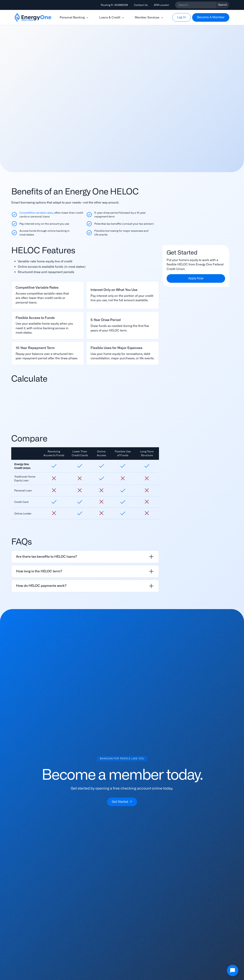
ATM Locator (161, 5)
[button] (74, 18)
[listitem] (85, 557)
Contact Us (141, 5)
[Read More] (48, 295)
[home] (33, 18)
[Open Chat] (233, 970)
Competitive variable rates (36, 213)
